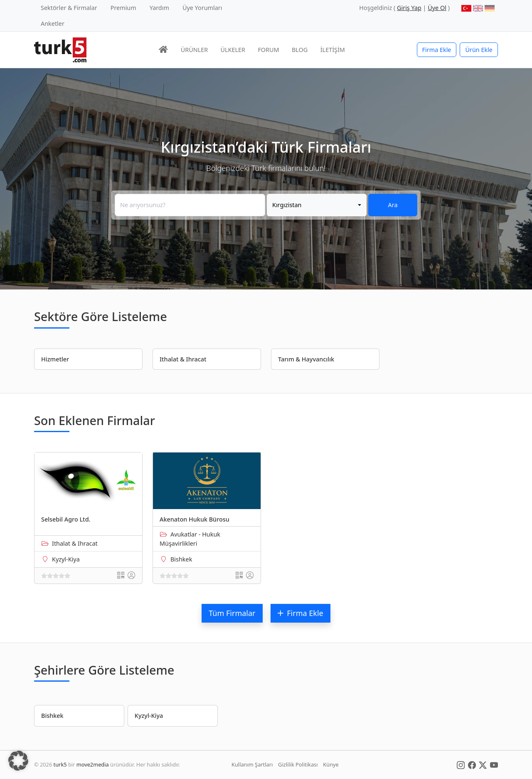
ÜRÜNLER (194, 50)
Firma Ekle (437, 50)
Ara (393, 205)
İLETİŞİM (333, 50)
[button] (18, 761)
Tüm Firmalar (232, 613)
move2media (93, 764)
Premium (123, 8)
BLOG (300, 50)
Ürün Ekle (479, 50)
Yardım (159, 8)
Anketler (53, 23)
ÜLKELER (233, 50)
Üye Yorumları (202, 8)
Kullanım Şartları (252, 764)
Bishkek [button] (52, 716)
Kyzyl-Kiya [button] (149, 716)
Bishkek (181, 559)
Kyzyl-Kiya (66, 559)
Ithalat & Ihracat (75, 543)
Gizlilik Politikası (298, 764)
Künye (331, 764)
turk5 (60, 764)
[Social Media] (461, 764)
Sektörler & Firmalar (69, 8)
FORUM (268, 50)
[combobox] (317, 205)
